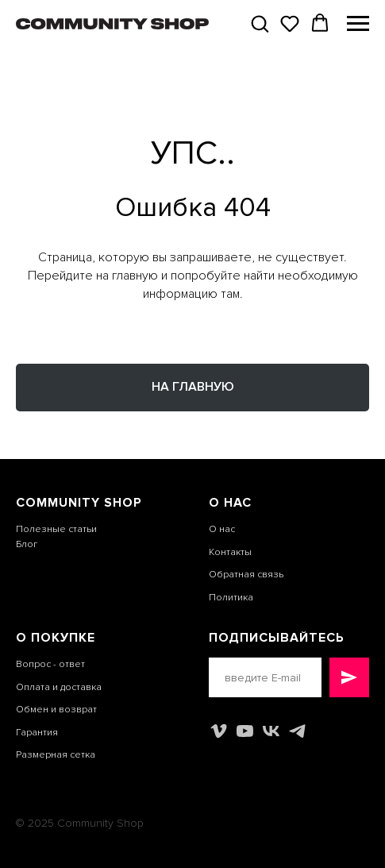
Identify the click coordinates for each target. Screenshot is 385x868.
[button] (260, 23)
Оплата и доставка (59, 687)
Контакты (230, 552)
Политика (231, 598)
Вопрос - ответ (50, 664)
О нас (222, 529)
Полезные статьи (56, 529)
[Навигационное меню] (358, 24)
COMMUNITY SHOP (79, 503)
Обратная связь (246, 575)
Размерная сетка (56, 755)
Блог (27, 544)
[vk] (271, 731)
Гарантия (37, 733)
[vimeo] (219, 731)
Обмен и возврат (56, 710)
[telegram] (297, 731)
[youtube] (245, 731)
